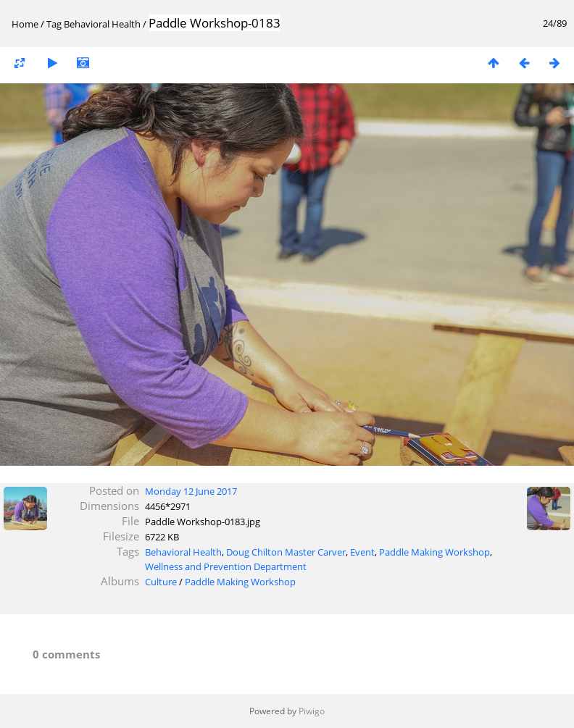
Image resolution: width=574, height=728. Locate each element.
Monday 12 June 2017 (191, 491)
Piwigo (312, 711)
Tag (54, 24)
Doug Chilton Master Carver (286, 552)
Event (362, 552)
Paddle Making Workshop (434, 552)
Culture (161, 582)
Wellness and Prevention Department (226, 566)
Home (25, 24)
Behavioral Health (102, 24)
